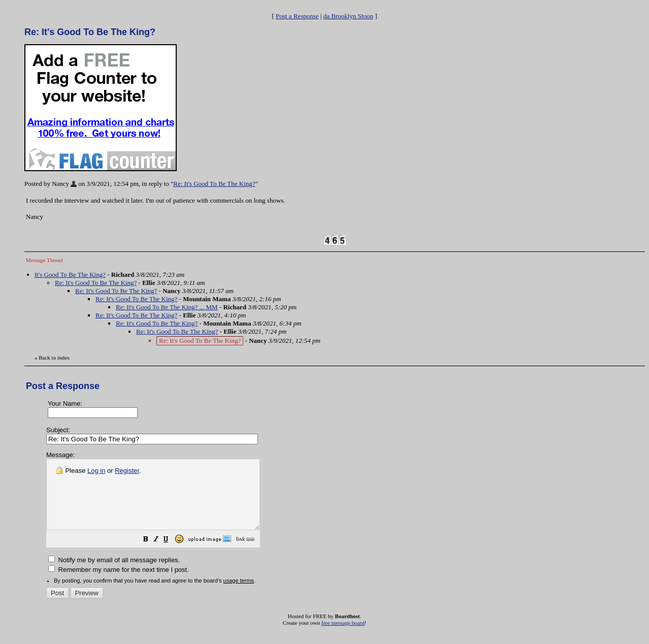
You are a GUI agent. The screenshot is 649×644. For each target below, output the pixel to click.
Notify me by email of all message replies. (114, 574)
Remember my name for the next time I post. (119, 583)
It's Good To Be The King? (70, 275)
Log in (96, 471)
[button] (171, 554)
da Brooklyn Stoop (348, 16)
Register (127, 471)
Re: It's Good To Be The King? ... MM (167, 307)
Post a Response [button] (297, 16)
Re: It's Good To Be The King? (214, 184)
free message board (343, 636)
